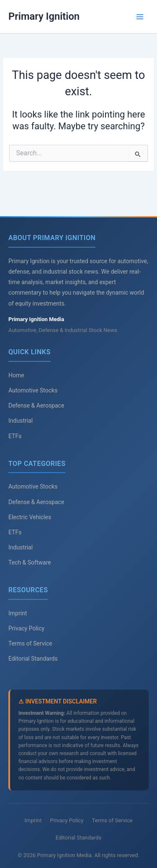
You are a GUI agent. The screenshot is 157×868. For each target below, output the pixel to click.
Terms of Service (30, 643)
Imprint (18, 613)
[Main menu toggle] (140, 17)
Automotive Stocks (33, 390)
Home (16, 375)
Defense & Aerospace (36, 405)
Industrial (21, 421)
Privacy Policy (26, 628)
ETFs (15, 436)
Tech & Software (30, 562)
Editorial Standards (33, 659)
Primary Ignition (44, 16)
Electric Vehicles (30, 517)
